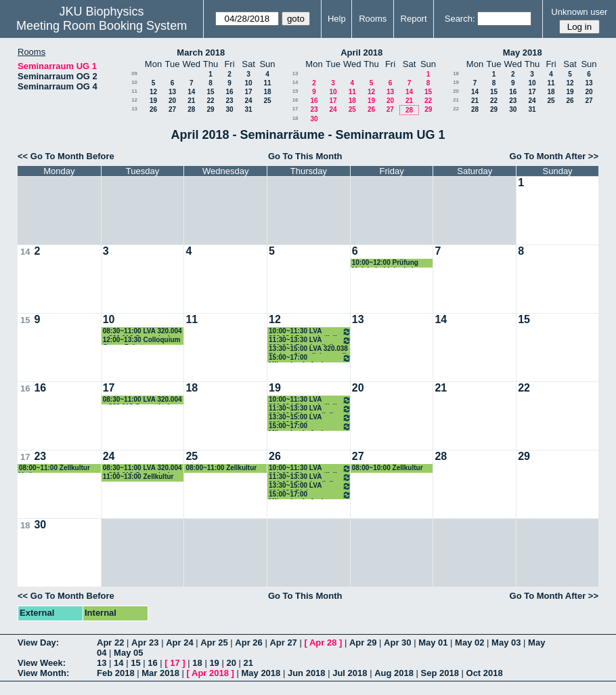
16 (229, 92)
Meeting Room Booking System (102, 26)
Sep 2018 (440, 673)
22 (210, 101)
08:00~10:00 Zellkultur (388, 468)
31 (248, 109)
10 (134, 82)
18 (267, 92)
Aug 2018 (394, 673)
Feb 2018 (116, 673)
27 (172, 109)
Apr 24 (179, 643)
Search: (460, 19)
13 (172, 92)
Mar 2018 (160, 673)
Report (414, 19)
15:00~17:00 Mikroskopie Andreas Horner (310, 358)
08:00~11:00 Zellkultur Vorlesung (54, 468)
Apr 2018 (210, 673)
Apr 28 (323, 643)
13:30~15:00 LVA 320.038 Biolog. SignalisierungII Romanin (310, 418)
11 (267, 83)
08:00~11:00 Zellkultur (221, 468)
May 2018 (523, 52)
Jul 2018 (350, 673)
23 (229, 101)
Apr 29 (363, 643)
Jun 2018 (307, 673)
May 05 (128, 653)
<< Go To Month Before (66, 156)
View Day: (38, 643)
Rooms (373, 19)
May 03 (506, 643)
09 (134, 73)
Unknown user (579, 12)
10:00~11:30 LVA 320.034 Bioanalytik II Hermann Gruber (310, 332)
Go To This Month (305, 156)
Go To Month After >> (554, 156)
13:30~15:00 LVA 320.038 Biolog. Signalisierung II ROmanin (308, 349)
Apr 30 (397, 643)
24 (248, 101)
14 (191, 92)
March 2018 (201, 52)
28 (191, 109)
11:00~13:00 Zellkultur (138, 477)
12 (153, 92)
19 (153, 101)
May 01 (433, 643)
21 (191, 101)
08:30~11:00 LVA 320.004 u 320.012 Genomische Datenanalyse (142, 332)
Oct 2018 (485, 673)
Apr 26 (248, 643)
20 (172, 101)
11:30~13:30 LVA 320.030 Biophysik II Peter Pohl (310, 340)
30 (229, 109)
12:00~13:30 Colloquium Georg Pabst (142, 340)
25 (267, 101)
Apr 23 (145, 643)
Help (337, 19)
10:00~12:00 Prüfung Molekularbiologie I (385, 263)
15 (210, 92)
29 (210, 109)
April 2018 (361, 52)
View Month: (43, 673)
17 (248, 92)
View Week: (42, 663)
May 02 (469, 643)
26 (153, 109)
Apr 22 (110, 643)
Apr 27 (283, 643)
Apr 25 (214, 643)
